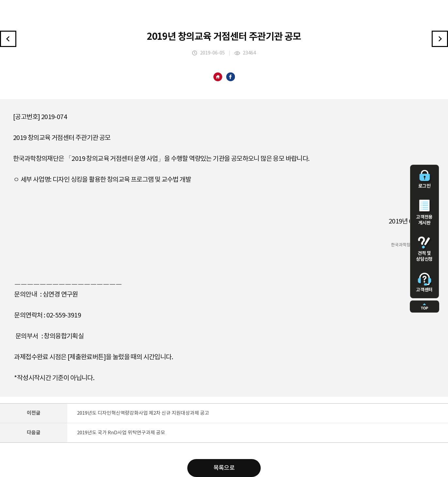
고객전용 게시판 (425, 213)
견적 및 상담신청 (425, 249)
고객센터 (425, 283)
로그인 (425, 179)
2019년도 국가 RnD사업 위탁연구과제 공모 (121, 433)
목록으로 (224, 468)
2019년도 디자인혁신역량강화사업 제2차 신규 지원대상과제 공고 (143, 413)
